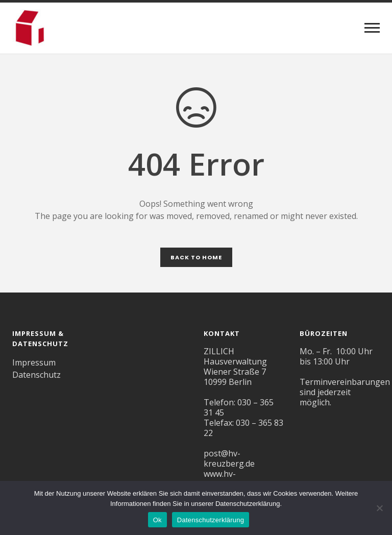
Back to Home (196, 257)
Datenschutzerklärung (211, 520)
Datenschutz (36, 375)
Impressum (34, 362)
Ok (157, 520)
